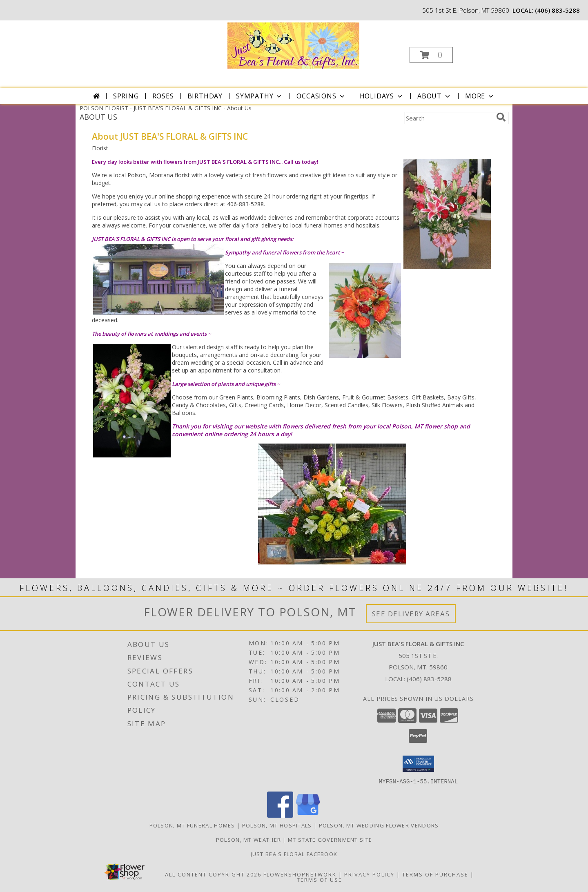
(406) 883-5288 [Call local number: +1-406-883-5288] (557, 10)
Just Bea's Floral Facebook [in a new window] (294, 854)
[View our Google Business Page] (308, 815)
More (480, 96)
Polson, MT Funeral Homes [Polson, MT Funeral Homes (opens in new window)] (192, 825)
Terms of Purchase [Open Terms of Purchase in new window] (435, 874)
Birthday (205, 96)
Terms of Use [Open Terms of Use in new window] (320, 879)
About (434, 96)
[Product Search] (449, 118)
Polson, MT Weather (248, 839)
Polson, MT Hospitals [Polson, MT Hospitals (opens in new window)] (277, 825)
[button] (431, 55)
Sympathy (259, 96)
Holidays (382, 96)
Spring (126, 96)
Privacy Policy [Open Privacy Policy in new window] (369, 874)
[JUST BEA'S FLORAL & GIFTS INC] (293, 45)
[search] (501, 117)
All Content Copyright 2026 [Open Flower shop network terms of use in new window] (213, 874)
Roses (163, 96)
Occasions (321, 96)
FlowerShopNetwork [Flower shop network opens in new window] (300, 874)
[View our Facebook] (280, 815)
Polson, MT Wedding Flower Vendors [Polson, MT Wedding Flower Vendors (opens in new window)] (379, 825)
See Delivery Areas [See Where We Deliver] (411, 614)
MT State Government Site (330, 839)
